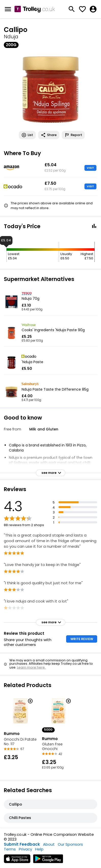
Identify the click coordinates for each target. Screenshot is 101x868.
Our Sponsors (70, 844)
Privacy (25, 849)
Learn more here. (31, 667)
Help (39, 849)
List (27, 135)
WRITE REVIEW (82, 639)
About (49, 844)
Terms (10, 849)
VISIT (90, 168)
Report (73, 135)
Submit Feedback (22, 844)
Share (49, 135)
